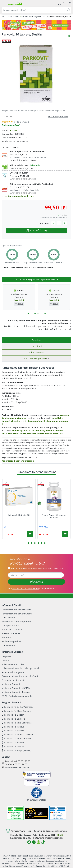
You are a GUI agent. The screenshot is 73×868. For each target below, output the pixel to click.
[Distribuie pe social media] (69, 36)
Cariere (5, 660)
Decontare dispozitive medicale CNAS (20, 676)
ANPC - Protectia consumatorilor (17, 696)
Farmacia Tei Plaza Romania (16, 711)
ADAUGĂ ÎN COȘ (36, 231)
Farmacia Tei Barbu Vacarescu (17, 707)
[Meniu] (4, 4)
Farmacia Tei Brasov (13, 742)
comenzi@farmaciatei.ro (17, 767)
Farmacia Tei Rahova (13, 727)
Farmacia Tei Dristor (13, 715)
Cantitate (45, 223)
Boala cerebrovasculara (14, 434)
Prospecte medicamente (13, 680)
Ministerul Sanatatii (11, 684)
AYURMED (44, 527)
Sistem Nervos (13, 17)
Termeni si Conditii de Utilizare (16, 610)
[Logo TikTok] (43, 842)
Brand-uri (6, 637)
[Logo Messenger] (34, 842)
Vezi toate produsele (58, 116)
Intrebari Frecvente (11, 633)
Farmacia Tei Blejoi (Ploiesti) (16, 750)
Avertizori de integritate (13, 672)
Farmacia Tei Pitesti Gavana (16, 738)
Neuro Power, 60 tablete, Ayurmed (54, 516)
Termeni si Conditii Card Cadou (17, 614)
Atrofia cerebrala (54, 434)
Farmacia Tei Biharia (13, 731)
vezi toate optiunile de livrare (18, 196)
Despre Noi (7, 656)
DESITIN (13, 130)
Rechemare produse (11, 641)
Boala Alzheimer (54, 430)
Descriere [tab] (36, 340)
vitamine (22, 418)
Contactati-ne (8, 645)
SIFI (6, 527)
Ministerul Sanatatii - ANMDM (16, 688)
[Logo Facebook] (29, 842)
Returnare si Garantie (12, 629)
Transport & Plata (10, 625)
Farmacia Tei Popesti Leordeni (18, 735)
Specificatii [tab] (36, 346)
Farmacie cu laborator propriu (16, 622)
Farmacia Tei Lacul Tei (14, 719)
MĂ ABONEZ (37, 582)
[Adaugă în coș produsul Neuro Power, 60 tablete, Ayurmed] (65, 534)
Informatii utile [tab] (36, 352)
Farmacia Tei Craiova (13, 746)
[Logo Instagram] (39, 842)
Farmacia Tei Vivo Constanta (17, 723)
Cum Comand (8, 618)
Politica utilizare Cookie (13, 664)
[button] (28, 313)
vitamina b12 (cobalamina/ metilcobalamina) (34, 421)
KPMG (60, 835)
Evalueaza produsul (11, 125)
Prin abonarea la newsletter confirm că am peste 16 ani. (38, 568)
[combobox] (36, 10)
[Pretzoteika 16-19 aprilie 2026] (36, 25)
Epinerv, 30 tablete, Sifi (19, 515)
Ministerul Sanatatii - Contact (16, 692)
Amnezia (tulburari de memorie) (28, 430)
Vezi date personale (31, 588)
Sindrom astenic (36, 434)
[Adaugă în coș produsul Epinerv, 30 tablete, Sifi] (30, 534)
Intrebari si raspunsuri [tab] (36, 358)
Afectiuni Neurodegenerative (33, 17)
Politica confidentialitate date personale (21, 668)
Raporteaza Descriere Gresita (18, 461)
